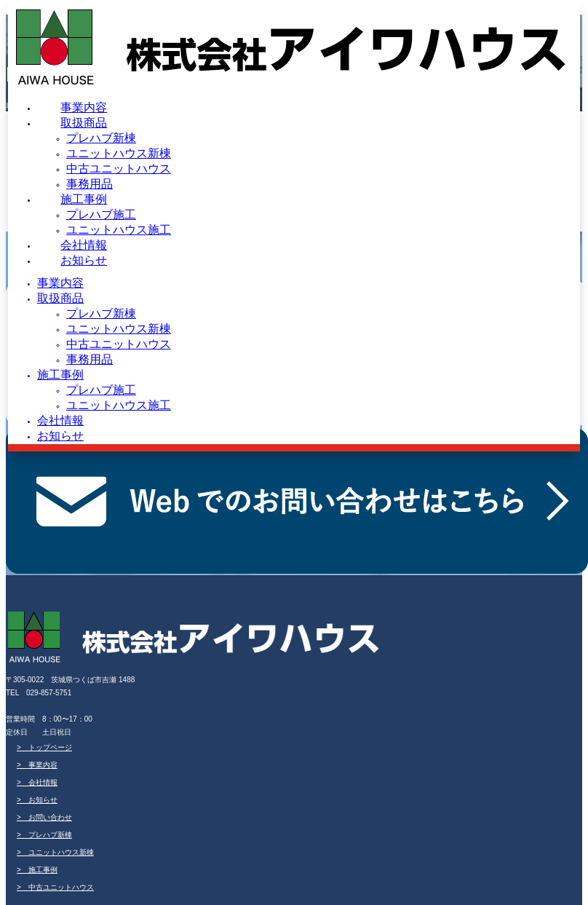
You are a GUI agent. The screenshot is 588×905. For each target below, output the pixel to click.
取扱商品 (84, 123)
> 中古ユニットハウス (55, 887)
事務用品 (90, 184)
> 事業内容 (37, 765)
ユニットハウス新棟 (119, 153)
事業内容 (84, 107)
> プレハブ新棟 (44, 835)
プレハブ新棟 (101, 138)
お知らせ (84, 260)
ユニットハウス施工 (119, 230)
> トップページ (44, 747)
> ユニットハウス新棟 (55, 852)
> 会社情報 (37, 782)
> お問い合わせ (44, 817)
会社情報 (84, 245)
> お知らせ (37, 800)
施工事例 (84, 199)
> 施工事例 (37, 870)
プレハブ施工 (101, 214)
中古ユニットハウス (119, 169)
